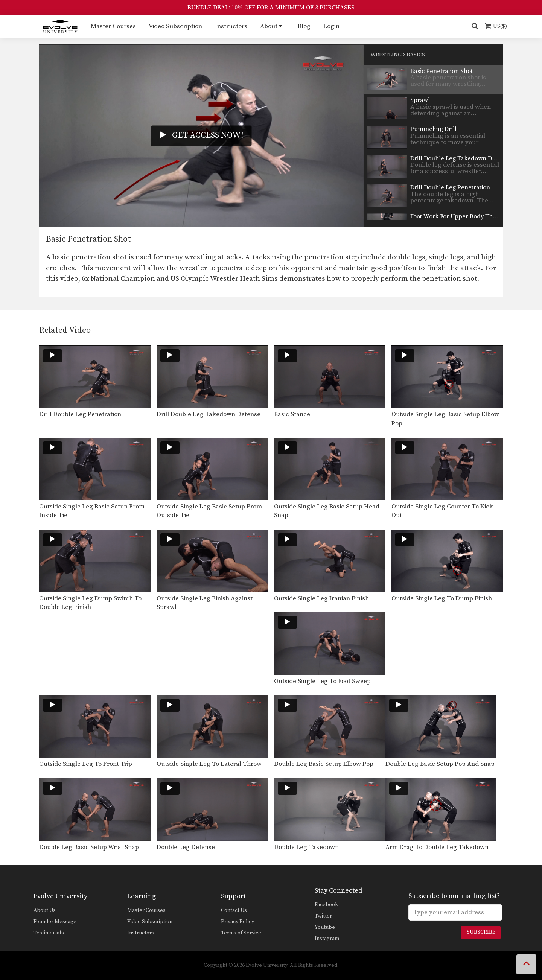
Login (331, 26)
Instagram (327, 939)
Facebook (326, 905)
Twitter (323, 916)
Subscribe (481, 932)
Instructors (231, 26)
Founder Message (55, 922)
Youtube (325, 927)
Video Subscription (175, 26)
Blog (304, 26)
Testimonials (49, 933)
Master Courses (113, 26)
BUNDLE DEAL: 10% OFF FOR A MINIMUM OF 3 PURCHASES (271, 8)
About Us (45, 910)
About (269, 26)
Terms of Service (241, 933)
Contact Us (234, 910)
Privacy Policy (238, 922)
